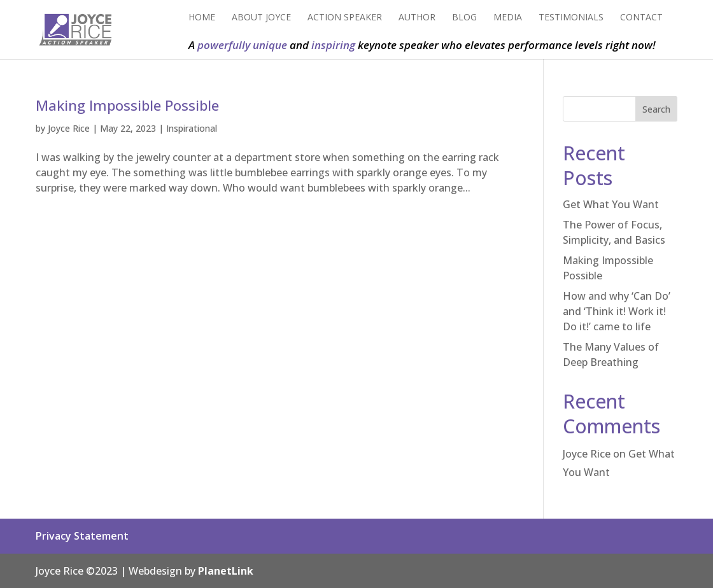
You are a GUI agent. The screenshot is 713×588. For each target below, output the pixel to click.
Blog (464, 18)
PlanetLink (226, 571)
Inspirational (192, 128)
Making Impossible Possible (127, 105)
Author (417, 18)
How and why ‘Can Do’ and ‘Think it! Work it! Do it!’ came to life (617, 311)
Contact (641, 18)
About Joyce (261, 18)
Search (656, 109)
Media (508, 18)
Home (202, 18)
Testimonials (571, 18)
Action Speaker (345, 18)
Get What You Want (611, 204)
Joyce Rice (69, 128)
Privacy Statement (82, 536)
